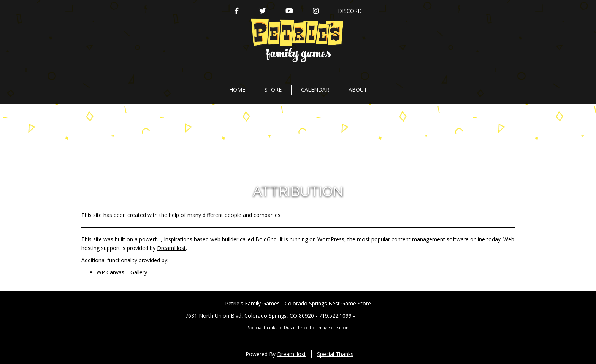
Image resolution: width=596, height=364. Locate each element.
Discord (350, 11)
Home (237, 89)
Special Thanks (335, 354)
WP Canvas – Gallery (122, 272)
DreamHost (171, 248)
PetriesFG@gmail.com (384, 316)
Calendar (315, 89)
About (358, 89)
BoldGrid (266, 239)
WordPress (331, 239)
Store (273, 89)
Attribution (298, 191)
